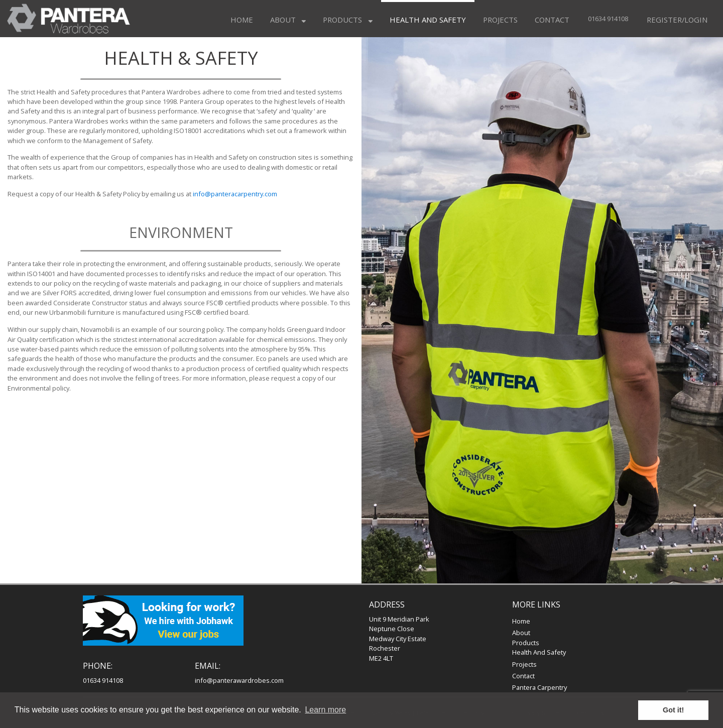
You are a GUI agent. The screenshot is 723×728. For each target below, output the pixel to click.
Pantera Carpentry (539, 687)
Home (242, 20)
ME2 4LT (381, 658)
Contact (552, 20)
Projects (500, 20)
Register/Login (677, 20)
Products (347, 20)
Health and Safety (428, 20)
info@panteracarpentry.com (235, 194)
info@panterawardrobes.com (239, 680)
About (288, 20)
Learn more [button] (325, 710)
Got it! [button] (673, 710)
